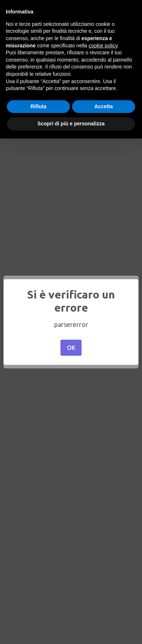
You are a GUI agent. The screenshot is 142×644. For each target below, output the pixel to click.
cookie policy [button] (103, 46)
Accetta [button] (104, 106)
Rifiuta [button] (39, 106)
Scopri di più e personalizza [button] (71, 124)
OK (71, 348)
